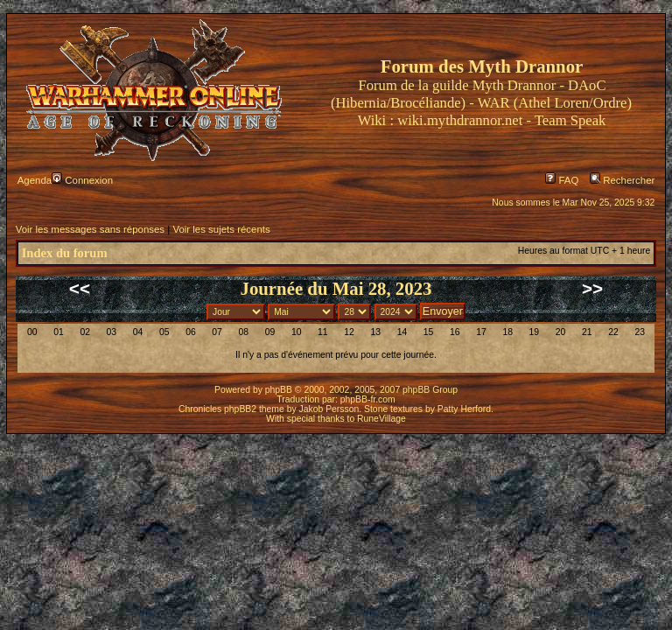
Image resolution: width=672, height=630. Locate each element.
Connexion (82, 180)
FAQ (562, 180)
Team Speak (570, 120)
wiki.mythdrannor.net (460, 120)
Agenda (35, 180)
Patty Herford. (465, 409)
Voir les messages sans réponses (90, 229)
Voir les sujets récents (221, 229)
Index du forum (65, 253)
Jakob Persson (329, 409)
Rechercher (622, 180)
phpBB (279, 390)
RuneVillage (381, 419)
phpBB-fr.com (368, 399)
